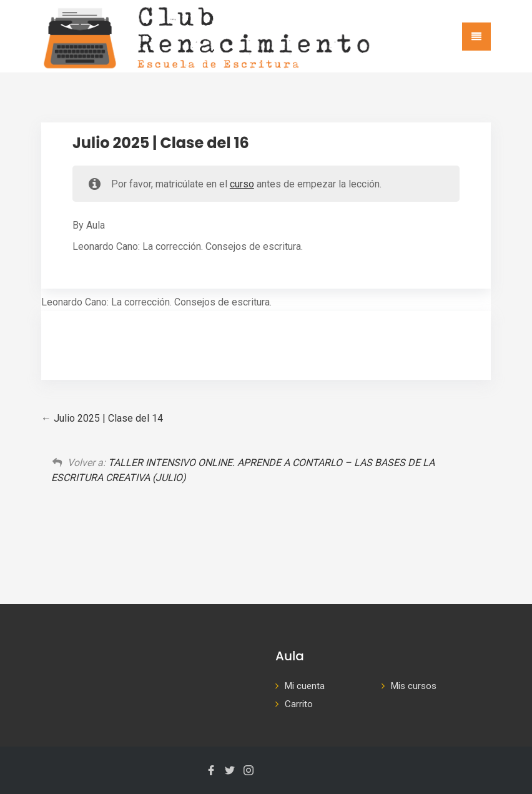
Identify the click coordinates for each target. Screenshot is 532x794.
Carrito (299, 704)
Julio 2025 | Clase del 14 (102, 418)
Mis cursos (414, 686)
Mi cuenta (305, 686)
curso (242, 184)
